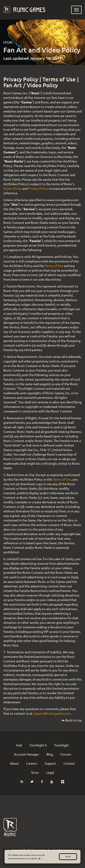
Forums (66, 754)
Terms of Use (59, 79)
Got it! (68, 856)
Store (35, 772)
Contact (69, 763)
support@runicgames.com (52, 713)
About (14, 763)
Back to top (72, 720)
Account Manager (26, 754)
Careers (32, 763)
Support (50, 763)
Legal (50, 772)
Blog (50, 754)
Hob (19, 745)
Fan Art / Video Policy (31, 85)
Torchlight (62, 745)
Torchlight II (38, 745)
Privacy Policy (21, 79)
